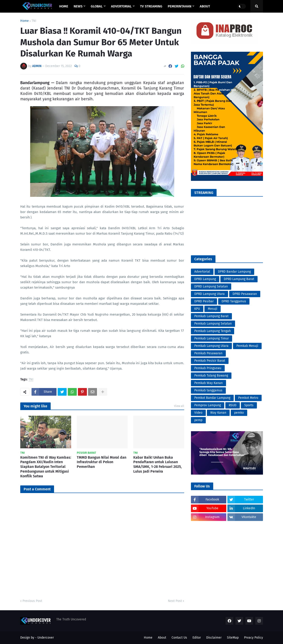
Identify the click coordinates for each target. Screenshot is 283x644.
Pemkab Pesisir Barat (210, 361)
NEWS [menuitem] (78, 6)
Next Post (175, 601)
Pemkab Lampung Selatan (213, 324)
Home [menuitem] (64, 6)
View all (179, 406)
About (162, 638)
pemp (198, 420)
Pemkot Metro (248, 398)
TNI (34, 21)
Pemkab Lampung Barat (211, 316)
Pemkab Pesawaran (208, 353)
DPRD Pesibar (204, 301)
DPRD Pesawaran (245, 294)
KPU (197, 309)
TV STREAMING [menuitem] (151, 6)
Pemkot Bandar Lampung (212, 398)
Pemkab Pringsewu (208, 368)
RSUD (233, 405)
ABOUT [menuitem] (205, 6)
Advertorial (202, 272)
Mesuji (213, 309)
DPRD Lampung (205, 279)
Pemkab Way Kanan (208, 383)
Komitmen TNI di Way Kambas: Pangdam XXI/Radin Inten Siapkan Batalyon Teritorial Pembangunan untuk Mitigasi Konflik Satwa (46, 467)
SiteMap (233, 638)
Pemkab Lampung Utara (211, 346)
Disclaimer (214, 638)
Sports (249, 405)
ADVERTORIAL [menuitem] (121, 6)
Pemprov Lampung (208, 405)
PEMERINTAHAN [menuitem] (180, 6)
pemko (239, 413)
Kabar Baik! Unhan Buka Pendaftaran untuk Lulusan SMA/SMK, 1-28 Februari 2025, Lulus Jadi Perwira (157, 464)
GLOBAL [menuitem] (97, 6)
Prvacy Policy (254, 638)
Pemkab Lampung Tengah (213, 331)
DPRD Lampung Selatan (211, 286)
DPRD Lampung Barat (239, 279)
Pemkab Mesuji (247, 346)
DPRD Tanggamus (234, 301)
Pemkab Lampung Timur (212, 338)
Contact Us (179, 638)
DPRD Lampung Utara (209, 294)
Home (25, 21)
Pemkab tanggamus (208, 390)
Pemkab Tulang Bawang (211, 376)
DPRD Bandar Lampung (234, 272)
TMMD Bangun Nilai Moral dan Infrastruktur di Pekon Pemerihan (102, 462)
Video (198, 413)
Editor (197, 638)
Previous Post (32, 601)
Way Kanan (218, 413)
